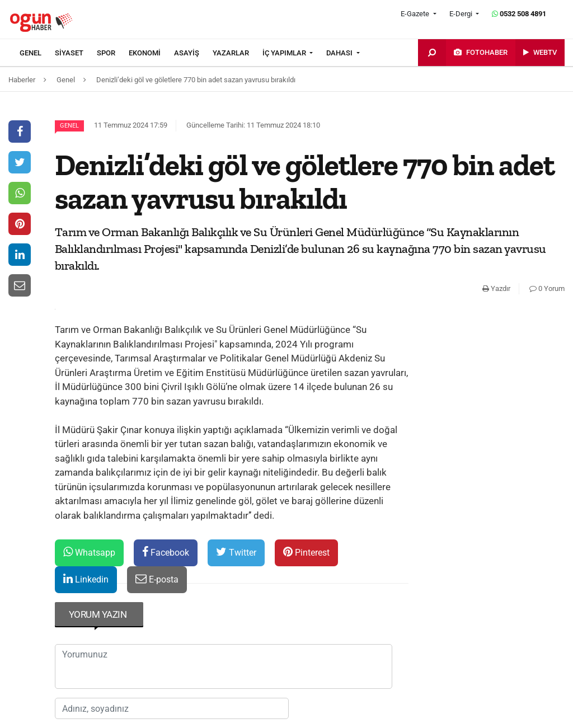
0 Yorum (547, 288)
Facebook (166, 552)
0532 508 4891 (519, 14)
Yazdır (496, 288)
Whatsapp (89, 552)
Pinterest (306, 552)
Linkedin (86, 579)
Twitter (236, 552)
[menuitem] (37, 53)
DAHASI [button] (340, 53)
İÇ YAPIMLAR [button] (285, 53)
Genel (69, 126)
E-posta (157, 579)
